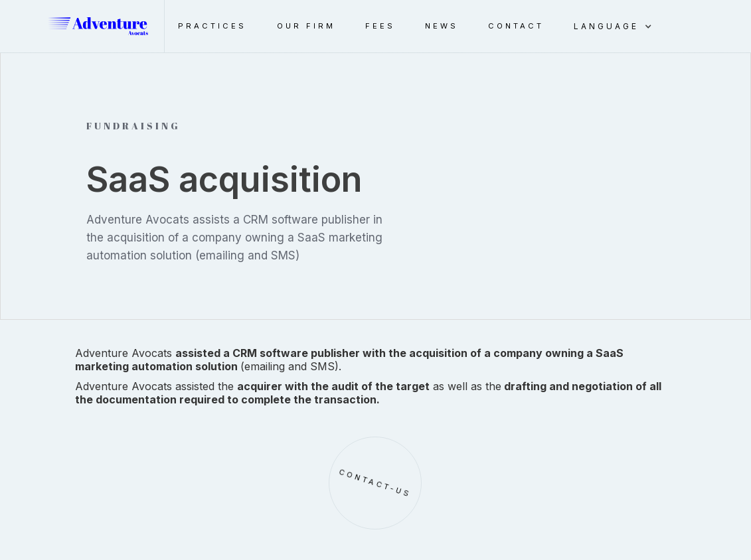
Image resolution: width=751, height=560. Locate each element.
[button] (620, 27)
